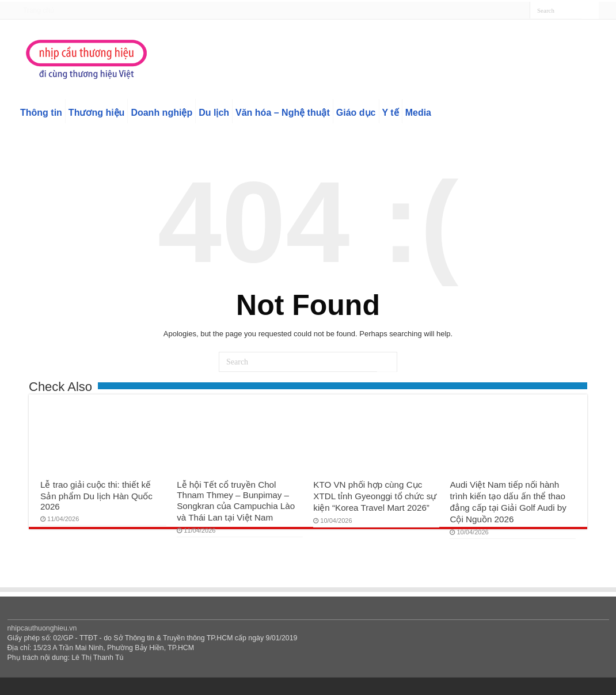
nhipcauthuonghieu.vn (42, 628)
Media (418, 113)
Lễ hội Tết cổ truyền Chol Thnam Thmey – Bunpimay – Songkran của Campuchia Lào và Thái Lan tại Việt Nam (236, 501)
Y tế (391, 113)
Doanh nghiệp (161, 113)
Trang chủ (39, 10)
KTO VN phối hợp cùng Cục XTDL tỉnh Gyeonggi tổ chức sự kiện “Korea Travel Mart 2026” (375, 496)
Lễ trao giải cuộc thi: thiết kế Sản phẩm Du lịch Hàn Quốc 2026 (96, 495)
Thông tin (41, 113)
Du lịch (214, 113)
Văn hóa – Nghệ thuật (283, 113)
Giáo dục (356, 113)
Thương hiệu (97, 113)
